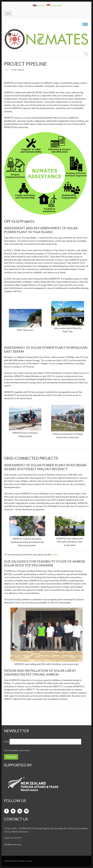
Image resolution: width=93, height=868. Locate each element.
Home (6, 70)
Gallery (55, 555)
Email (7, 742)
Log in (8, 13)
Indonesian (54, 5)
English (39, 5)
